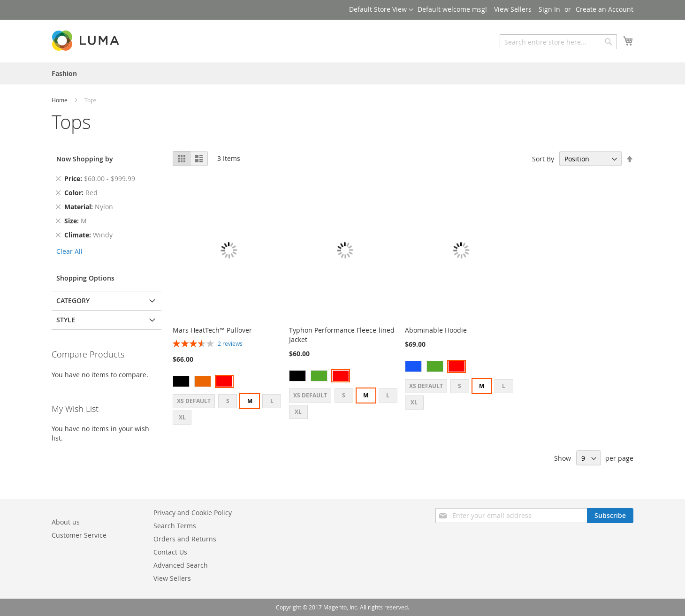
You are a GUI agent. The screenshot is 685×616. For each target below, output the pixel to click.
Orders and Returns (185, 539)
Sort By (543, 159)
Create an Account (605, 9)
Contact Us (170, 552)
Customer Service (79, 535)
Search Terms (175, 526)
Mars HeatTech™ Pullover (212, 330)
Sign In (549, 9)
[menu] (342, 73)
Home (60, 100)
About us (66, 522)
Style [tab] (66, 320)
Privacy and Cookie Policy (193, 513)
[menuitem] (64, 73)
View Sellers (513, 9)
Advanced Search (181, 565)
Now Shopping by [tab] (85, 159)
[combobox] (558, 42)
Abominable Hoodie (436, 330)
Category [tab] (73, 300)
